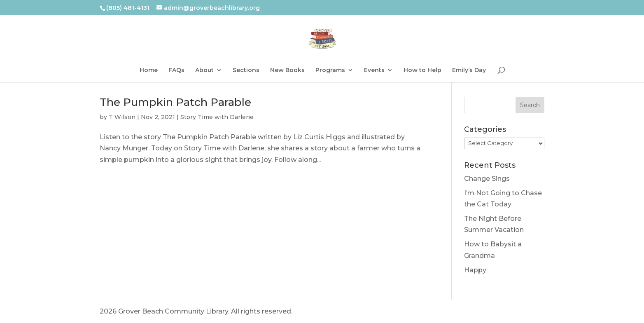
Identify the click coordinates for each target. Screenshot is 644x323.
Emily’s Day (469, 70)
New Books (287, 70)
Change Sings (487, 179)
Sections (246, 70)
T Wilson (122, 117)
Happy (475, 270)
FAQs (176, 70)
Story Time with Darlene (217, 117)
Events (374, 70)
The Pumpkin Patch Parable (175, 102)
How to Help (422, 70)
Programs (330, 70)
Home (149, 70)
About (204, 70)
